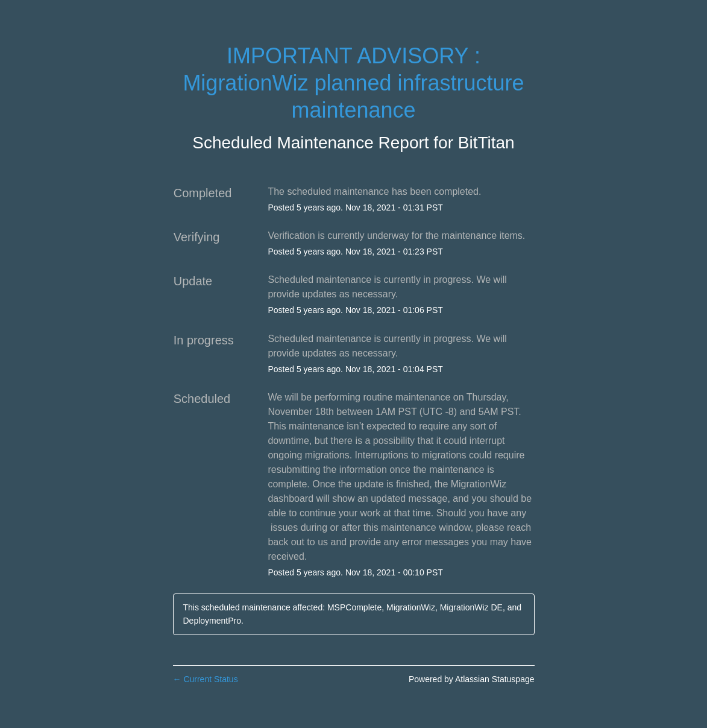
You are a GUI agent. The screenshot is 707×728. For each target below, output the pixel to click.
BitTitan (486, 143)
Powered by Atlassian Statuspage (472, 679)
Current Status (206, 679)
